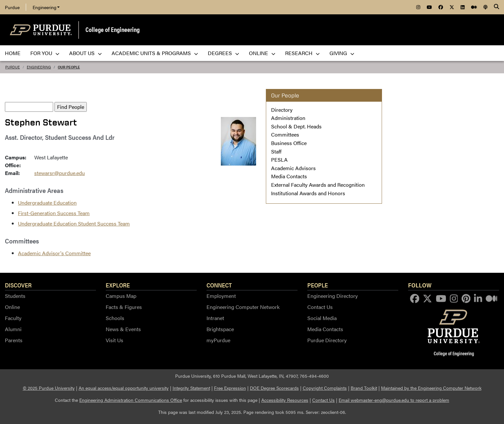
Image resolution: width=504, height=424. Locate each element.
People (318, 285)
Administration (288, 118)
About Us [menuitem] (85, 53)
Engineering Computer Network (243, 307)
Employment (221, 296)
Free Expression (230, 388)
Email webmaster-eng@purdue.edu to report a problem (394, 400)
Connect (219, 285)
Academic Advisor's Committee (54, 253)
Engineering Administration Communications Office (131, 400)
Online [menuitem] (262, 53)
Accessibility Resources (285, 400)
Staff (276, 151)
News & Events (123, 329)
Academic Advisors (293, 168)
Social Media (322, 318)
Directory (282, 110)
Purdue (12, 7)
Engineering (46, 7)
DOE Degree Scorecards (274, 388)
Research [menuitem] (302, 53)
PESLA (279, 160)
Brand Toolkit (364, 388)
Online (12, 307)
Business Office (289, 143)
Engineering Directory (333, 296)
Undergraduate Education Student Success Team (74, 223)
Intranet (215, 318)
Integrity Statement (191, 388)
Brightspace (220, 329)
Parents (14, 340)
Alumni (13, 329)
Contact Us (320, 307)
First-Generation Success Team (54, 213)
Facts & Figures (124, 307)
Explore (118, 285)
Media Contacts (289, 176)
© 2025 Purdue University (49, 388)
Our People (69, 67)
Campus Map (121, 296)
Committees (285, 134)
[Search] (496, 7)
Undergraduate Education (47, 203)
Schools (115, 318)
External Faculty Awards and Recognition (318, 185)
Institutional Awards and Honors (308, 193)
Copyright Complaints (325, 388)
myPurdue (218, 340)
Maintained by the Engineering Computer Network (431, 388)
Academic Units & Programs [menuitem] (155, 53)
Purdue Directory (327, 340)
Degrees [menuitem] (223, 53)
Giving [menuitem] (342, 53)
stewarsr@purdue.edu (60, 173)
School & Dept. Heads (296, 126)
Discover (18, 285)
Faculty (13, 318)
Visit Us (115, 340)
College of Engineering (113, 29)
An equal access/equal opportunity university (124, 388)
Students (15, 296)
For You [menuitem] (45, 53)
